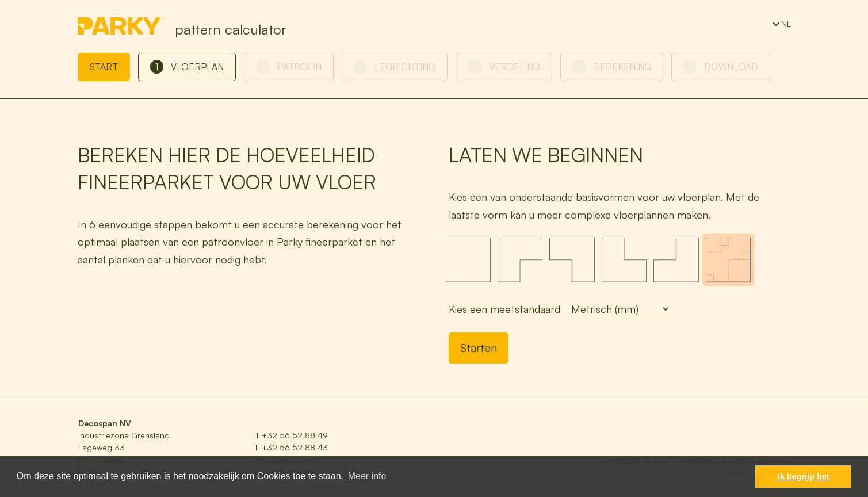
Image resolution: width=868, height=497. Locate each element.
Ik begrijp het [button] (804, 476)
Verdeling (504, 67)
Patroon (289, 67)
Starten (479, 348)
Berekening (612, 67)
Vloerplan (187, 67)
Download (721, 67)
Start (104, 67)
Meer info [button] (367, 476)
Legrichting (395, 67)
